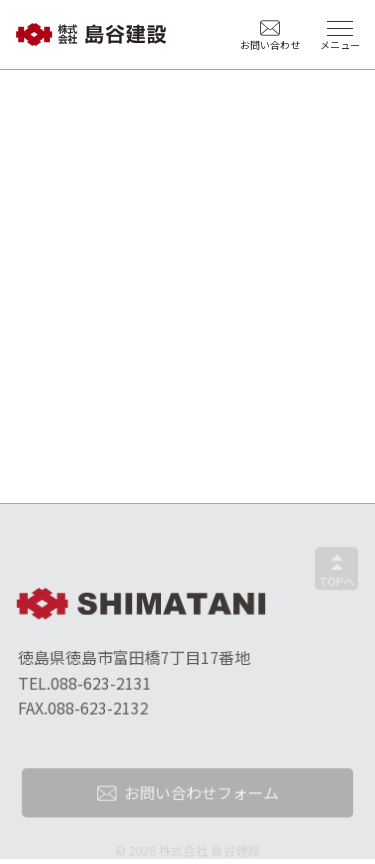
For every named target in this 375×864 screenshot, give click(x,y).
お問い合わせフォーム (200, 796)
